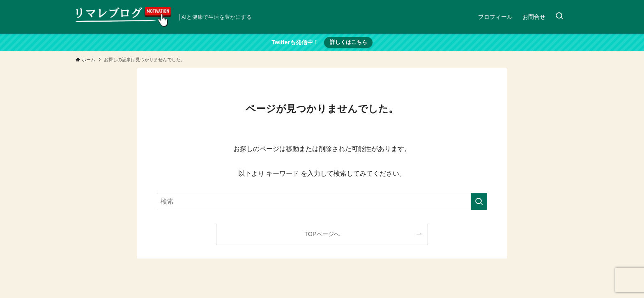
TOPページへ (322, 234)
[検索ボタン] (559, 17)
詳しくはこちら (348, 42)
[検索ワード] (322, 202)
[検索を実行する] (479, 202)
